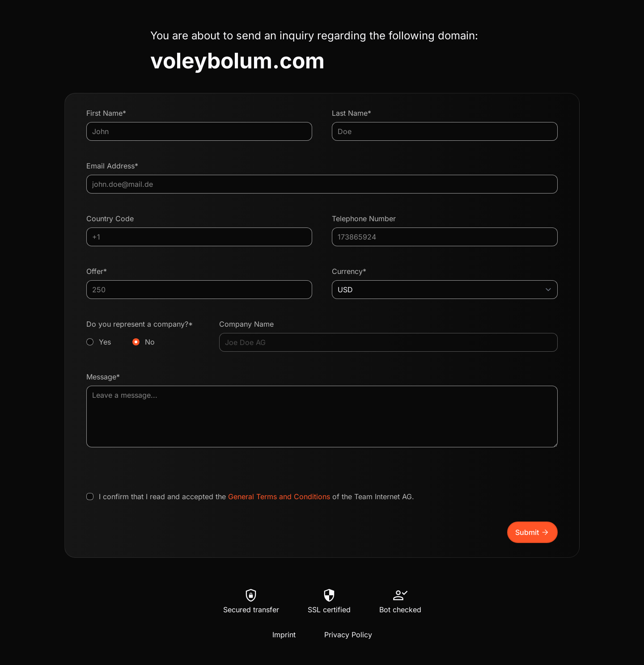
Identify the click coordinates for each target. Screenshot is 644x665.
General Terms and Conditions (279, 497)
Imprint (284, 635)
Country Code (110, 219)
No (150, 342)
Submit (532, 532)
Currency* (349, 271)
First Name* (106, 113)
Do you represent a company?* (143, 333)
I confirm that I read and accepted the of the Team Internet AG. (256, 497)
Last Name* (352, 113)
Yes (105, 342)
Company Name (246, 324)
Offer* (97, 271)
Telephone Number (364, 219)
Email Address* (112, 166)
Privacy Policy (348, 635)
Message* (103, 377)
